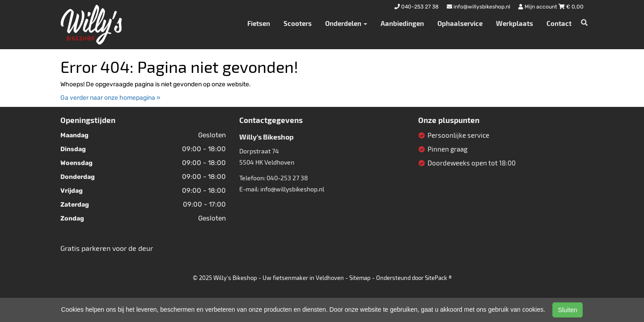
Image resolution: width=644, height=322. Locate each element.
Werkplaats (515, 23)
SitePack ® (438, 278)
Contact (559, 23)
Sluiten (568, 310)
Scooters (298, 23)
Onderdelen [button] (346, 23)
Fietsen (259, 23)
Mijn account (538, 7)
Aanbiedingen (402, 23)
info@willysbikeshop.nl (292, 189)
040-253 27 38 (287, 178)
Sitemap (360, 278)
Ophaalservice (460, 23)
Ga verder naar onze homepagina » (110, 98)
